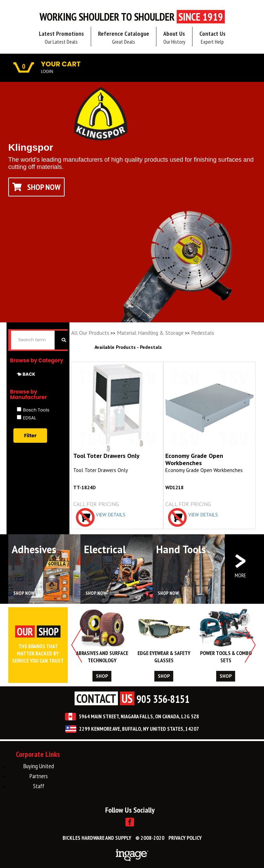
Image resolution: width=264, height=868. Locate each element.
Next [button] (250, 645)
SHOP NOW (24, 593)
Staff (39, 786)
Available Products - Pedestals (128, 347)
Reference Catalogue (124, 37)
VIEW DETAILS (111, 515)
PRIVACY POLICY (185, 838)
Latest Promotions (61, 37)
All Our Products (90, 333)
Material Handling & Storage (150, 333)
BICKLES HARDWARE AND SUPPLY (97, 838)
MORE (240, 575)
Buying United (39, 766)
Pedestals (203, 333)
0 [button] (24, 67)
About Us (174, 37)
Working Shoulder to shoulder (132, 17)
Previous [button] (77, 645)
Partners (39, 776)
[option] (102, 645)
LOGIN (47, 71)
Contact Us (212, 37)
